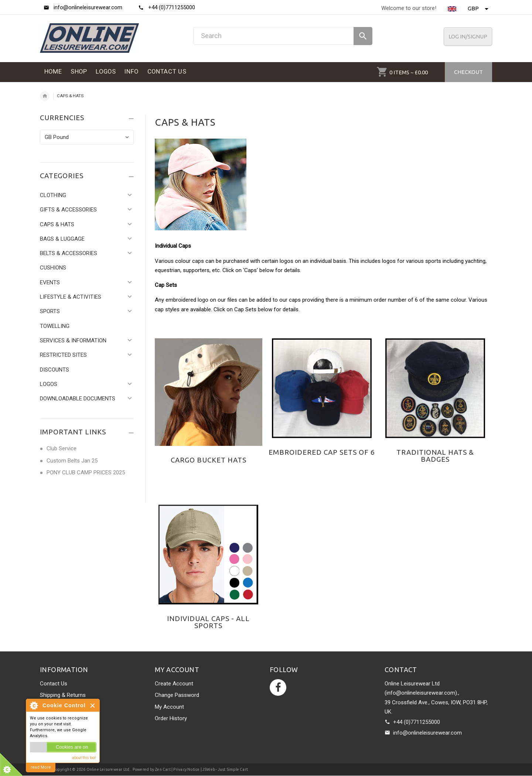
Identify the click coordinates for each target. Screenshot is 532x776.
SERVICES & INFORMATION (73, 340)
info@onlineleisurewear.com (427, 733)
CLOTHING (53, 195)
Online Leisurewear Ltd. (109, 769)
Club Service (62, 448)
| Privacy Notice (185, 769)
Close (93, 706)
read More (41, 767)
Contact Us (54, 684)
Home (45, 96)
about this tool (84, 758)
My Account (169, 707)
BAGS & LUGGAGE (62, 239)
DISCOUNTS (54, 370)
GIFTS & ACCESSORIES (68, 210)
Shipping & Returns (63, 695)
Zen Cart (163, 769)
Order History (171, 718)
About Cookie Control (34, 705)
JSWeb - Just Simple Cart (225, 769)
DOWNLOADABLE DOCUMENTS (78, 399)
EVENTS (50, 282)
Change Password (177, 695)
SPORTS (50, 311)
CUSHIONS (53, 268)
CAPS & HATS (57, 224)
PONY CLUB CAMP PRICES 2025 (86, 472)
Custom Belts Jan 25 (72, 461)
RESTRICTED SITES (63, 355)
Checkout (468, 72)
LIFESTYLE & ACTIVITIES (71, 297)
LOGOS (49, 384)
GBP (478, 8)
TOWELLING (55, 326)
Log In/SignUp (468, 36)
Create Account (174, 684)
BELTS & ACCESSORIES (69, 253)
